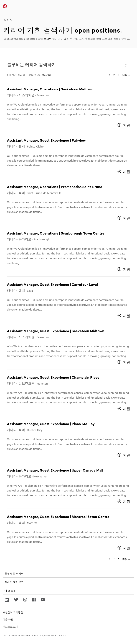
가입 (64, 39)
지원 (126, 125)
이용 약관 (8, 619)
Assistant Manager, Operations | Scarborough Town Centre (56, 233)
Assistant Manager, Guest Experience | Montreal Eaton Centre (58, 516)
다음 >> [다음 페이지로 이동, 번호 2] (126, 75)
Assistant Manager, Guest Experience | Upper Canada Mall (55, 470)
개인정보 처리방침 (13, 612)
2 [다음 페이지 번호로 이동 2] (114, 75)
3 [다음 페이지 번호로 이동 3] (118, 75)
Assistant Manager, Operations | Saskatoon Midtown (50, 89)
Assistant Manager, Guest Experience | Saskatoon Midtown (56, 331)
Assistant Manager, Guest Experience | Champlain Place (53, 377)
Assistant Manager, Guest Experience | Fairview (46, 140)
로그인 (48, 39)
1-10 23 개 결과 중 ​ (16, 75)
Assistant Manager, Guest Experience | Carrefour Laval (52, 284)
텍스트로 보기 (10, 626)
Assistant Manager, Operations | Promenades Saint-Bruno (55, 187)
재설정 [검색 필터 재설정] (46, 75)
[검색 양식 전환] (126, 65)
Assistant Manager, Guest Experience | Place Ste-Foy (51, 424)
